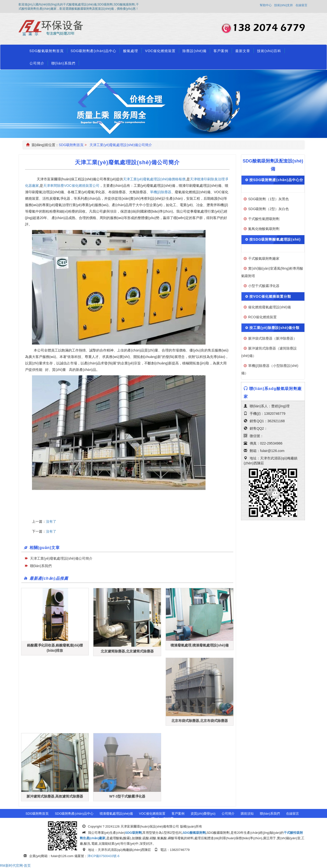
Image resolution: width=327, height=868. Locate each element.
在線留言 (301, 5)
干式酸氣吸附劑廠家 (264, 258)
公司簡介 (37, 63)
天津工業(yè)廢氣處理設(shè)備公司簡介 (121, 145)
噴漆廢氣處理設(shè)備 (116, 814)
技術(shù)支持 (283, 5)
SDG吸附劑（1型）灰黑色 (268, 199)
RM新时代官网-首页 (15, 866)
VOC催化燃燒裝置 (160, 51)
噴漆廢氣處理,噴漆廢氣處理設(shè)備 (199, 645)
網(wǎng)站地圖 (162, 819)
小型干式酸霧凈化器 (264, 286)
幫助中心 (266, 5)
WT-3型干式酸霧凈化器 (127, 796)
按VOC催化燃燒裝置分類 (270, 296)
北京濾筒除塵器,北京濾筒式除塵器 (127, 651)
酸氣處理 (131, 51)
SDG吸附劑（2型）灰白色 (268, 209)
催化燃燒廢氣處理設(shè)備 (269, 307)
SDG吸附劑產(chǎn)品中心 (93, 51)
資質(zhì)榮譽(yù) (203, 814)
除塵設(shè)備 (194, 51)
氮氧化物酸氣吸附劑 (264, 229)
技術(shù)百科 (269, 51)
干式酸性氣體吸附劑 (264, 219)
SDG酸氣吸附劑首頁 (47, 51)
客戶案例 (221, 51)
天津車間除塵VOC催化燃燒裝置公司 (71, 186)
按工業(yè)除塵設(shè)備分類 (274, 328)
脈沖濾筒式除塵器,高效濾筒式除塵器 (55, 796)
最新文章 (243, 51)
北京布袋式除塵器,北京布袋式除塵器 (200, 721)
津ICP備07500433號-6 (103, 856)
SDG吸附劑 (134, 833)
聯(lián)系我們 (63, 63)
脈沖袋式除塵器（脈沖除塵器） (272, 338)
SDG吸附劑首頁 (71, 145)
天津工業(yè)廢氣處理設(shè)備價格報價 (154, 179)
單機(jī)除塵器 (161, 192)
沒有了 (51, 521)
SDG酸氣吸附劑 (194, 833)
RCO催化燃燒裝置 (262, 317)
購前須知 (247, 814)
